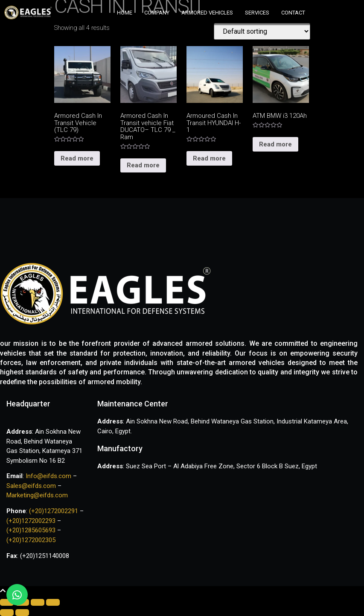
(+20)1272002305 (31, 540)
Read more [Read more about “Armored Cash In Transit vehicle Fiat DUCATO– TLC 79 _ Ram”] (143, 165)
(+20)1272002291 (54, 511)
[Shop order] (262, 31)
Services (257, 13)
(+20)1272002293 (32, 521)
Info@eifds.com (48, 476)
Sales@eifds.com (31, 486)
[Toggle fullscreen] (38, 602)
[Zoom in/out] (53, 602)
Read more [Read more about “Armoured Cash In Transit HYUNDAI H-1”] (209, 158)
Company (157, 13)
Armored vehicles (207, 13)
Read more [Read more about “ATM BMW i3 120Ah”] (275, 144)
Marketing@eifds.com (37, 495)
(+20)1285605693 (31, 530)
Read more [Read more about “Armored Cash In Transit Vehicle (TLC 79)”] (77, 158)
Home (125, 13)
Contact (293, 13)
